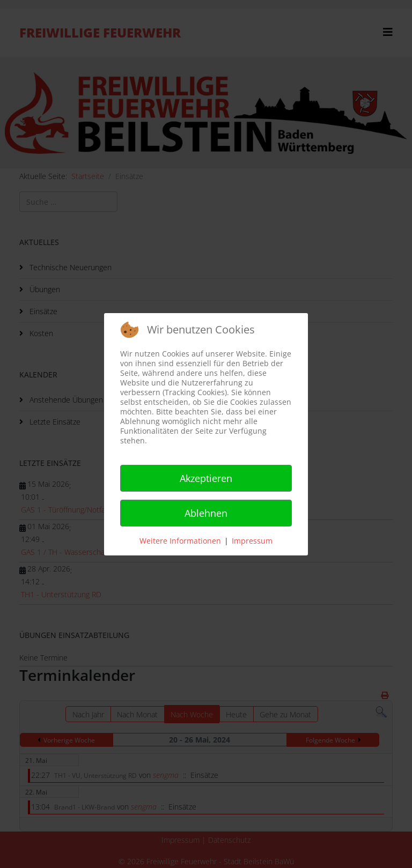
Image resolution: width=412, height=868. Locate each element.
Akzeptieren (206, 478)
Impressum (252, 541)
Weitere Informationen (180, 541)
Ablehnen (206, 513)
